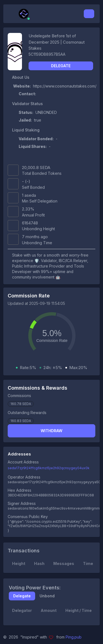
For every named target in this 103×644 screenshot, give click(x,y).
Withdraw (51, 431)
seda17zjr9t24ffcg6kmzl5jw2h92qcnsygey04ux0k (49, 468)
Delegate (61, 66)
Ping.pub (74, 637)
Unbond (47, 596)
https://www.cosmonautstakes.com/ (65, 86)
